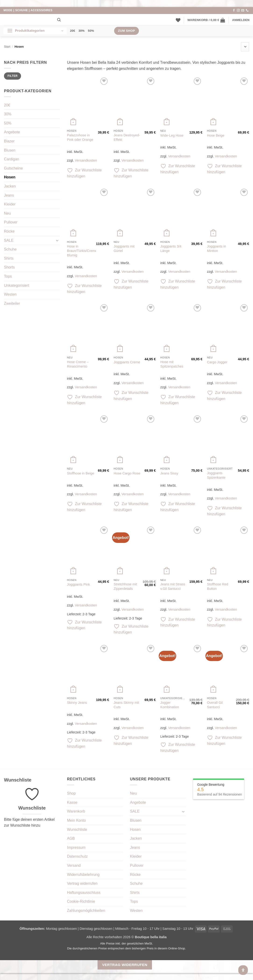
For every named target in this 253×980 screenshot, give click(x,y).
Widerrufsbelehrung (83, 875)
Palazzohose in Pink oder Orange (80, 137)
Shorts (9, 267)
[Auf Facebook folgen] (234, 11)
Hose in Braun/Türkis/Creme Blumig (82, 251)
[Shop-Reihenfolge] (245, 47)
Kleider (10, 204)
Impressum (76, 847)
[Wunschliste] (178, 20)
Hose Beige (216, 135)
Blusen (10, 150)
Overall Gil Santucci (215, 705)
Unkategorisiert (17, 285)
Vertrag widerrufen (82, 883)
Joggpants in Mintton (217, 249)
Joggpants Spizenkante (216, 475)
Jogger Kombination (170, 705)
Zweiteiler (12, 303)
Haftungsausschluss (84, 893)
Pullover (11, 222)
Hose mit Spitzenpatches (172, 364)
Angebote (12, 132)
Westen (10, 294)
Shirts (9, 258)
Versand (74, 865)
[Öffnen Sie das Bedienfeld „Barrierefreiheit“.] (243, 970)
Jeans (9, 195)
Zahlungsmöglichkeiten (86, 911)
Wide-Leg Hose (172, 135)
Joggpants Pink (78, 584)
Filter (12, 76)
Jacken (10, 186)
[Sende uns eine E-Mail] (243, 11)
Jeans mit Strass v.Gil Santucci (173, 586)
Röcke (9, 231)
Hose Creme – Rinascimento (78, 364)
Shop (71, 793)
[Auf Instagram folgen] (238, 11)
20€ (73, 31)
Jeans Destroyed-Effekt (127, 137)
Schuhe (10, 249)
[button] (206, 20)
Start (7, 47)
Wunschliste (77, 830)
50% (91, 31)
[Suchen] (59, 20)
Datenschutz (77, 856)
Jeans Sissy (169, 473)
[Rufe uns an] (247, 11)
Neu (7, 213)
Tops (8, 276)
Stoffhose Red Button (218, 586)
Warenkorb (76, 811)
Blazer (9, 141)
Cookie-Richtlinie (81, 901)
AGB (71, 838)
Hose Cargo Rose (127, 473)
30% (81, 31)
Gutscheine (13, 168)
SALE (9, 240)
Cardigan (12, 159)
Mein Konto (76, 820)
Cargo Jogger (217, 362)
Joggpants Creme (127, 362)
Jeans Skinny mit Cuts (126, 705)
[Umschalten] (57, 240)
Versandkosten (86, 160)
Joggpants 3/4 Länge (171, 249)
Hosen (10, 177)
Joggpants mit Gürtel (124, 249)
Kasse (72, 802)
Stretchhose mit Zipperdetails (125, 586)
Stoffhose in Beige (81, 473)
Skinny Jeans (77, 703)
